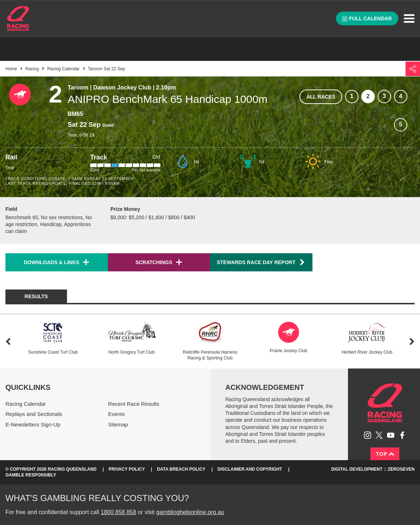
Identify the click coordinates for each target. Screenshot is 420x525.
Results (36, 296)
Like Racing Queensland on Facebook (402, 435)
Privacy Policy (127, 469)
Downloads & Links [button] (52, 262)
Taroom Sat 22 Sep (107, 69)
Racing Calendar (63, 69)
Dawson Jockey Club (122, 87)
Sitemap (118, 424)
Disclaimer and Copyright (250, 469)
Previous (8, 341)
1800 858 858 (118, 512)
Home (18, 18)
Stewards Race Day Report (261, 262)
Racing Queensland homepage (385, 403)
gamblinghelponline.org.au (190, 512)
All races (321, 97)
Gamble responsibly (31, 475)
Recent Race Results (134, 404)
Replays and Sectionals (34, 414)
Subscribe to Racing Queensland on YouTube (391, 435)
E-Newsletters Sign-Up (33, 424)
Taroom (78, 87)
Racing (32, 69)
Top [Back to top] (385, 454)
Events (117, 414)
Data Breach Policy (181, 469)
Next (412, 341)
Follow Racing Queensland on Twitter (379, 435)
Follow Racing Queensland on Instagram (367, 435)
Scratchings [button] (154, 262)
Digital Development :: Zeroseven (373, 469)
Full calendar (367, 18)
